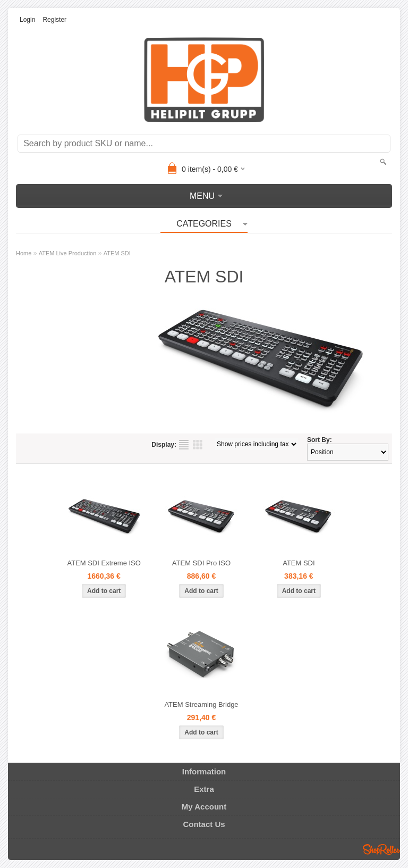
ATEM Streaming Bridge (201, 704)
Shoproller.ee (381, 849)
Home (24, 253)
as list (184, 445)
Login (27, 20)
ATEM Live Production (68, 253)
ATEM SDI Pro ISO (201, 563)
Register (54, 20)
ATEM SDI (117, 253)
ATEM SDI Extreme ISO (104, 563)
